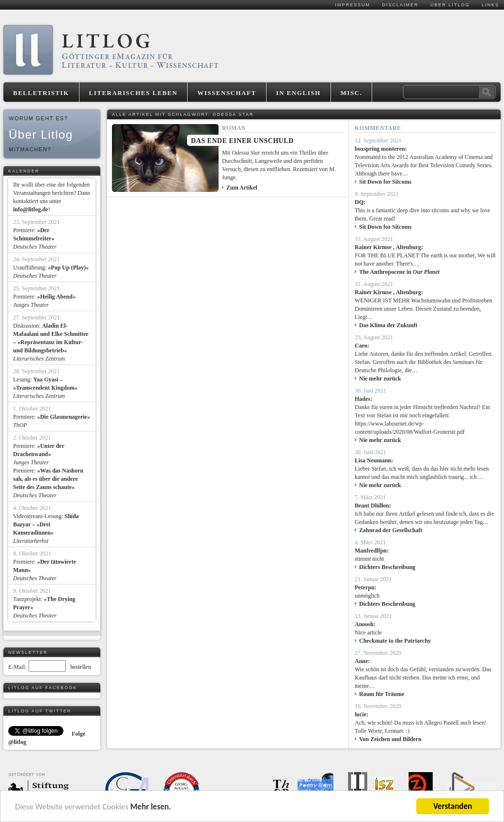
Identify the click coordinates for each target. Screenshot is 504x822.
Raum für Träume (382, 694)
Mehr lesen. (151, 807)
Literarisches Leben (134, 93)
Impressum (353, 5)
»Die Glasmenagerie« (64, 417)
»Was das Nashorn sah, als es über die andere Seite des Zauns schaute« (48, 479)
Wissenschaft (227, 93)
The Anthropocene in (399, 272)
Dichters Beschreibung (387, 567)
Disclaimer (400, 5)
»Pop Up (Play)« (68, 268)
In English (299, 93)
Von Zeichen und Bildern (390, 739)
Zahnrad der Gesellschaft (391, 530)
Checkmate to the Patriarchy (395, 641)
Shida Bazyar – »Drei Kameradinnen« (46, 524)
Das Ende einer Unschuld (242, 141)
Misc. (352, 93)
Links (490, 5)
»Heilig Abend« (56, 297)
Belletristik (41, 93)
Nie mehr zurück (380, 379)
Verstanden (453, 806)
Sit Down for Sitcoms (385, 182)
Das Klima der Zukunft (388, 325)
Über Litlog (450, 5)
